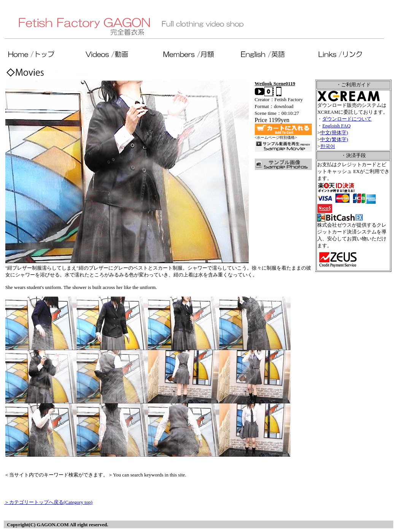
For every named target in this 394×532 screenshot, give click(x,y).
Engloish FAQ (336, 126)
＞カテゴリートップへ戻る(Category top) (48, 502)
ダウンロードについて (347, 119)
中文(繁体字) (334, 139)
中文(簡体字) (334, 133)
